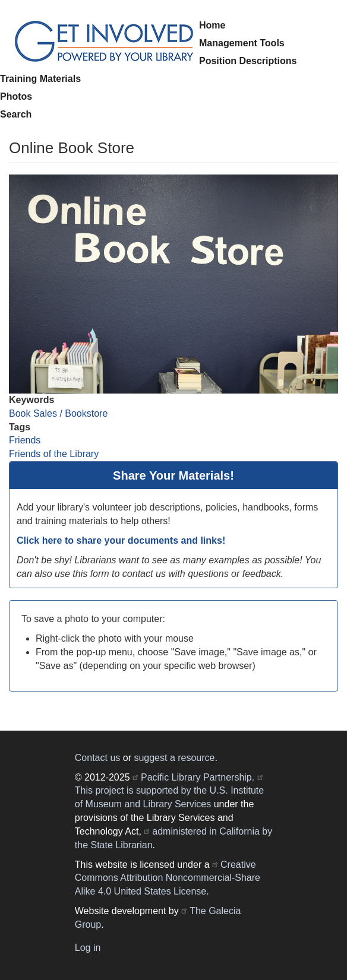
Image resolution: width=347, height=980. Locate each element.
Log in (88, 948)
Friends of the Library (54, 454)
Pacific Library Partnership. (198, 777)
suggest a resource (174, 758)
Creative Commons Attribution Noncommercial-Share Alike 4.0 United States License (168, 878)
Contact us (97, 758)
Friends (25, 440)
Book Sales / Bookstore (58, 413)
